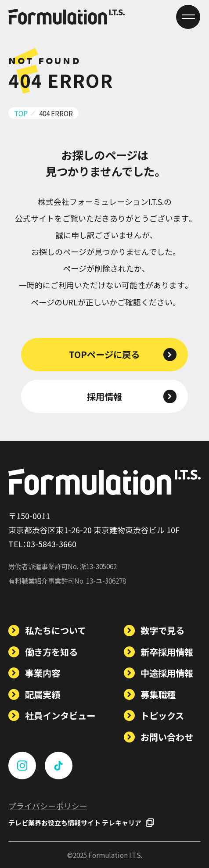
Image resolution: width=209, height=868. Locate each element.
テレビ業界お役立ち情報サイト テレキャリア (81, 822)
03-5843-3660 (51, 544)
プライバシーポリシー (48, 806)
